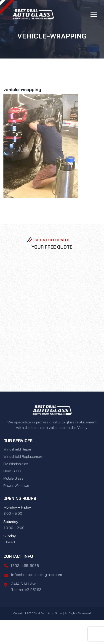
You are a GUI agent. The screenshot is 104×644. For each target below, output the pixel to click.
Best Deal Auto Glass (48, 613)
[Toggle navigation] (94, 14)
